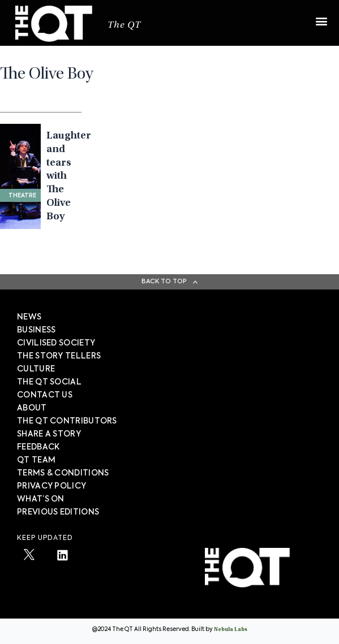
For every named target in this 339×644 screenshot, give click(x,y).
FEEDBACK (38, 447)
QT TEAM (36, 460)
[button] (321, 16)
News (29, 317)
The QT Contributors (67, 421)
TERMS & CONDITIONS (63, 473)
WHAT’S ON (41, 499)
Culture (36, 369)
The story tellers (59, 356)
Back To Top (164, 281)
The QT (124, 26)
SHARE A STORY (49, 434)
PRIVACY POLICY (52, 486)
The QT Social (49, 382)
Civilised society (56, 343)
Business (36, 330)
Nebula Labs (231, 630)
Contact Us (45, 395)
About (32, 408)
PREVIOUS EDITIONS (58, 512)
